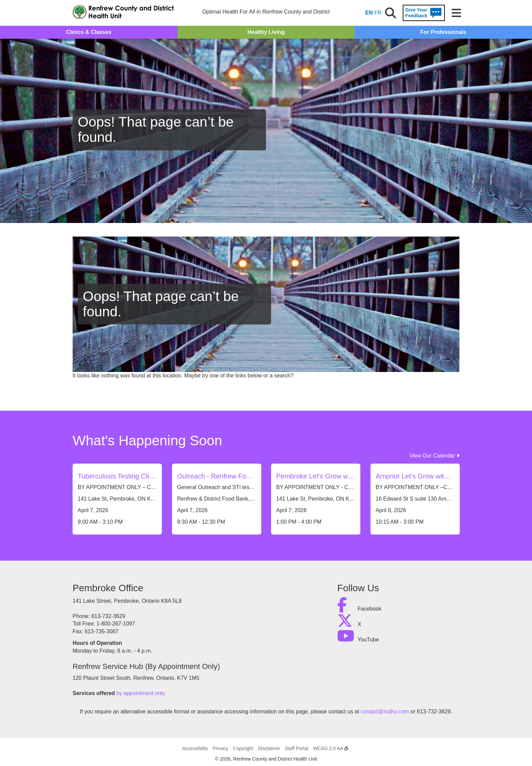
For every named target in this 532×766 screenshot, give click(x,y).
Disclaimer (269, 748)
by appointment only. (141, 693)
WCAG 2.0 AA (331, 748)
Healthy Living (266, 32)
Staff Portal (297, 748)
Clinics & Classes (89, 32)
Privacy (221, 748)
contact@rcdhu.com (385, 712)
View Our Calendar (434, 456)
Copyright (243, 748)
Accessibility (195, 748)
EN (369, 13)
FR (378, 13)
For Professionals (443, 32)
